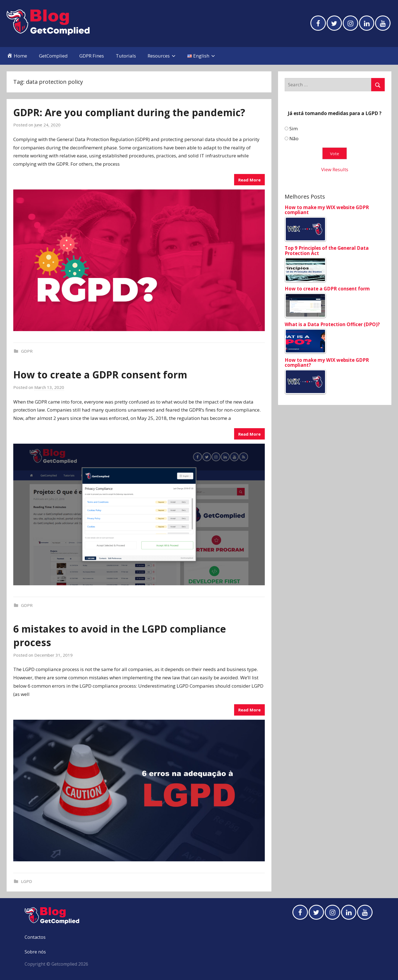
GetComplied (53, 56)
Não (294, 138)
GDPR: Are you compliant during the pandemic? (129, 112)
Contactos (35, 937)
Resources (162, 56)
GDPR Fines (92, 56)
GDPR (27, 351)
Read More (249, 180)
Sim (294, 128)
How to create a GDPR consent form (100, 375)
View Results (335, 169)
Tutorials (126, 56)
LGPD (27, 881)
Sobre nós (35, 952)
